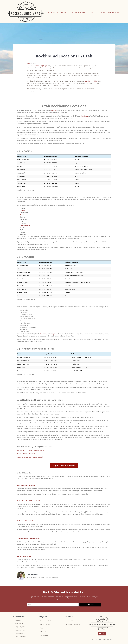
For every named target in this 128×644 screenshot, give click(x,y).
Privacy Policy (70, 621)
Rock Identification (57, 13)
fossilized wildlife (91, 81)
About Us (101, 13)
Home (29, 64)
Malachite (43, 334)
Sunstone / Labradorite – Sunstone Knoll (30, 457)
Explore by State (77, 13)
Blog (91, 13)
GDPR (68, 628)
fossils (53, 111)
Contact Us (114, 13)
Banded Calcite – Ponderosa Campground (30, 450)
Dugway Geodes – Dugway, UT (26, 454)
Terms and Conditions (73, 624)
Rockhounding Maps (40, 66)
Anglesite (54, 334)
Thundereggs (85, 116)
